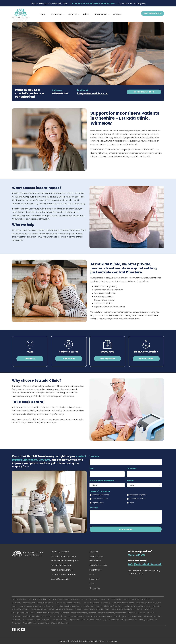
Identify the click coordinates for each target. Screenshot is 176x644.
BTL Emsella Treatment (99, 599)
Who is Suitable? (97, 556)
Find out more (146, 359)
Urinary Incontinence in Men (63, 574)
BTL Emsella (116, 599)
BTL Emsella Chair (19, 599)
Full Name (94, 456)
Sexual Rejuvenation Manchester (128, 616)
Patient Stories (69, 352)
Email (92, 469)
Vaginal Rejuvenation (60, 579)
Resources (107, 352)
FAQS (30, 352)
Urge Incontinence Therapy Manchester (120, 620)
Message (94, 507)
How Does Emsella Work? (123, 603)
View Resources (107, 359)
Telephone (132, 469)
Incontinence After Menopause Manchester (74, 606)
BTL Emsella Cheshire (38, 599)
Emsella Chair (29, 603)
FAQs (92, 574)
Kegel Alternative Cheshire (43, 609)
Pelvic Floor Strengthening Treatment (53, 613)
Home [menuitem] (43, 14)
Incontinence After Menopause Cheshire (36, 606)
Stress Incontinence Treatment (37, 620)
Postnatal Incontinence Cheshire (37, 616)
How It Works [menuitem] (101, 15)
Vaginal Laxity (98, 503)
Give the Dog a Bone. (108, 641)
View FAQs (30, 359)
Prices (92, 584)
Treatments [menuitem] (57, 15)
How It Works (95, 561)
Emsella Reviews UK (45, 603)
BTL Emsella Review (79, 599)
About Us (94, 552)
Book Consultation (153, 13)
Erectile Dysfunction (137, 499)
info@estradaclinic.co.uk (92, 93)
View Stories (69, 359)
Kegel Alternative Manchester (69, 609)
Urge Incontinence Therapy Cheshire (85, 620)
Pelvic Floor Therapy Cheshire (84, 613)
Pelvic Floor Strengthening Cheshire (127, 609)
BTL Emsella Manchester (59, 599)
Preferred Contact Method (102, 481)
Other (131, 503)
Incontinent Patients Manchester (137, 606)
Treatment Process (98, 565)
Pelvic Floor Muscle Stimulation (97, 609)
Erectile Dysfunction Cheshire (68, 603)
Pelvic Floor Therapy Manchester (112, 613)
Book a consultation (144, 92)
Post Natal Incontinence (62, 570)
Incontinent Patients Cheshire (108, 606)
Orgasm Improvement (61, 565)
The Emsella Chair (60, 620)
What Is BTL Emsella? (60, 623)
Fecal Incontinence (100, 499)
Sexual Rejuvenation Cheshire (99, 616)
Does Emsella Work (131, 599)
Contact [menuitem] (117, 14)
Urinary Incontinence (100, 495)
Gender (130, 481)
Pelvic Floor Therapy (136, 613)
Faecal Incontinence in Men (63, 556)
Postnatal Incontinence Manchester (69, 616)
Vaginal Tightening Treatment (36, 623)
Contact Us (95, 588)
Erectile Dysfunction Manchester (97, 603)
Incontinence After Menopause (65, 561)
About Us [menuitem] (73, 15)
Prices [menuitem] (86, 14)
